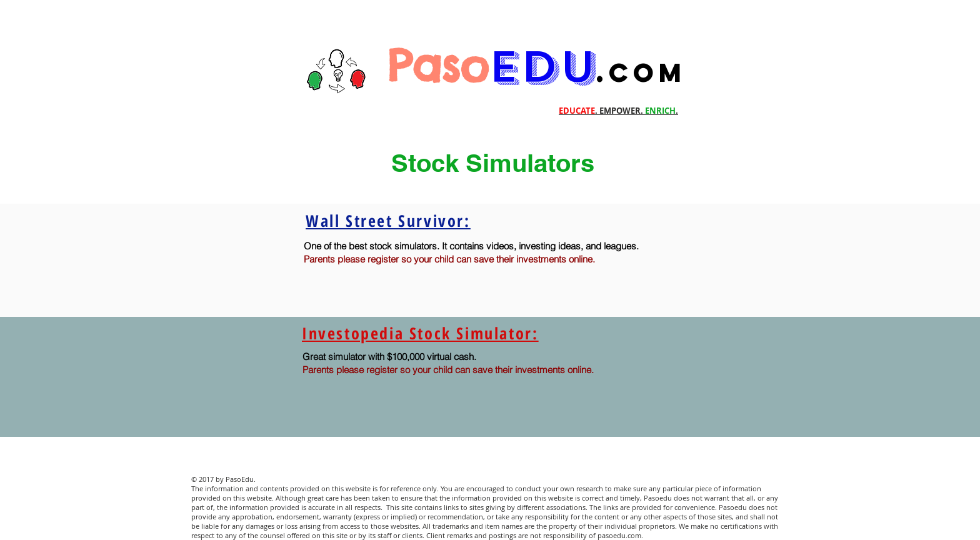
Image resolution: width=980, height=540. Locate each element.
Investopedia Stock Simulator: (420, 333)
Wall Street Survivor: (388, 221)
